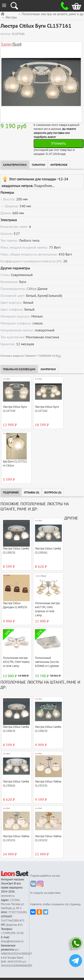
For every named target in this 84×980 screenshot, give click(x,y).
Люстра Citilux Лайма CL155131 (48, 784)
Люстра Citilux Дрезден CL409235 (15, 605)
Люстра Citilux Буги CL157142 (15, 409)
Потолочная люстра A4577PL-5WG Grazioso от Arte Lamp (47, 609)
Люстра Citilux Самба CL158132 (48, 729)
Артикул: (6, 34)
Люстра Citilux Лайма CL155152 (48, 838)
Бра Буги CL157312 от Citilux (15, 464)
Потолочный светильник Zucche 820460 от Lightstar (47, 662)
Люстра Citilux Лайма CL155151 (16, 838)
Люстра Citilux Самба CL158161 (48, 551)
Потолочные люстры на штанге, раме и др (53, 14)
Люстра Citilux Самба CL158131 (16, 551)
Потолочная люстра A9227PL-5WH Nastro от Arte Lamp (16, 662)
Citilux (32, 289)
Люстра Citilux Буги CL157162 (47, 409)
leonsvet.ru (8, 896)
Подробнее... (44, 186)
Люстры (11, 18)
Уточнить (59, 143)
